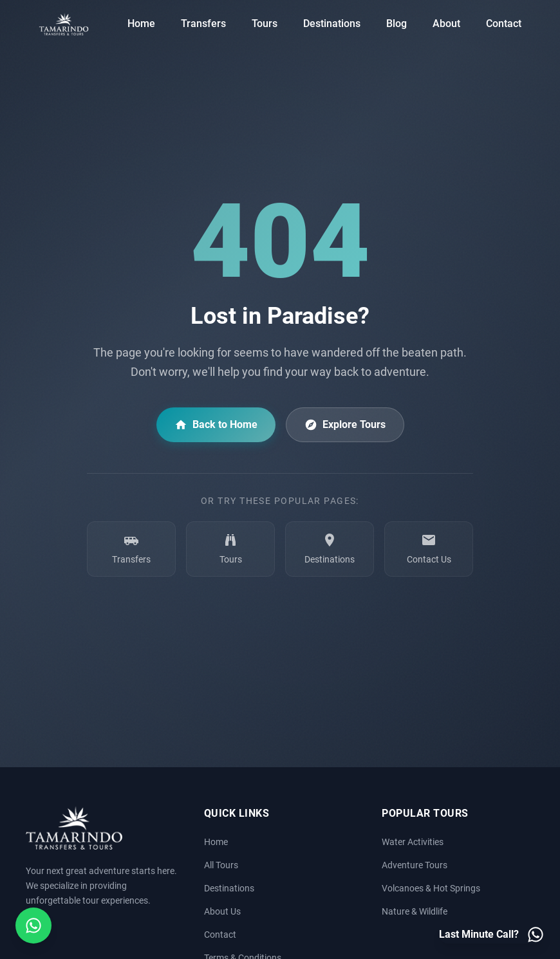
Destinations (332, 23)
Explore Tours (345, 425)
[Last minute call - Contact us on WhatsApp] (492, 935)
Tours (265, 23)
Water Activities (413, 842)
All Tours (221, 865)
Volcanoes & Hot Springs (431, 889)
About (446, 23)
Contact (504, 23)
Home (141, 23)
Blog (397, 23)
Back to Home (216, 425)
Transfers (203, 23)
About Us (222, 912)
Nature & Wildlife (415, 912)
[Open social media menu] (33, 926)
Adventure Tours (415, 865)
